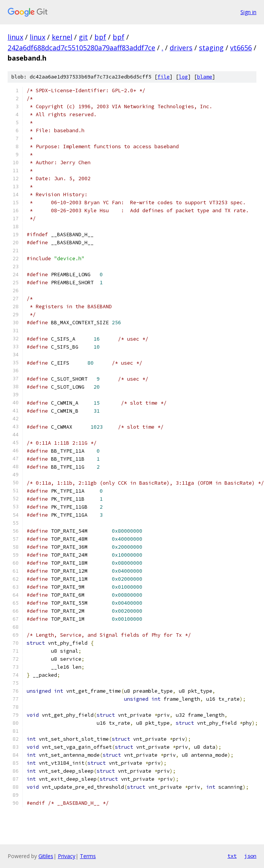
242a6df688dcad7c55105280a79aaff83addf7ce (81, 48)
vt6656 (241, 48)
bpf (100, 37)
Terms (88, 856)
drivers (181, 48)
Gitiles (46, 856)
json (250, 856)
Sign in (248, 12)
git (83, 37)
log (183, 77)
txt (232, 856)
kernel (62, 37)
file (164, 77)
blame (205, 77)
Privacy (67, 856)
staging (211, 48)
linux (15, 37)
